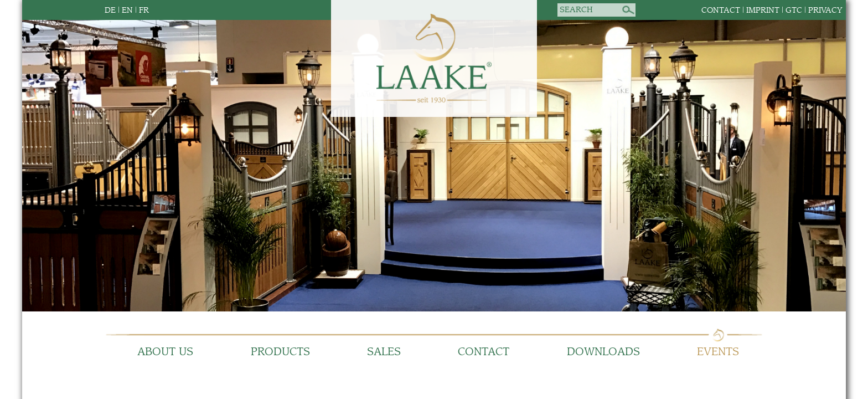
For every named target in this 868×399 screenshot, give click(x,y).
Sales (384, 352)
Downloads (603, 352)
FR (144, 10)
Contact (721, 10)
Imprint (763, 10)
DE (110, 10)
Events (718, 352)
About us (165, 352)
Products (280, 352)
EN (127, 10)
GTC (794, 10)
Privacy (825, 10)
